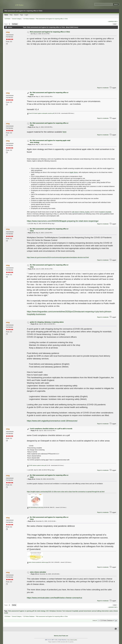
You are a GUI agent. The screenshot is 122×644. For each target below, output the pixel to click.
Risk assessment (14, 611)
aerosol (94, 611)
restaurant (68, 611)
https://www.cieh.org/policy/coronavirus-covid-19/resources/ (52, 421)
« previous (111, 21)
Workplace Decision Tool (57, 611)
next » (116, 21)
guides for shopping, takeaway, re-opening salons (47, 322)
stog (8, 32)
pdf (33, 611)
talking (99, 611)
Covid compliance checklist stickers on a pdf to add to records (51, 429)
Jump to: (95, 621)
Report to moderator (103, 88)
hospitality (75, 611)
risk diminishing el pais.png (35, 507)
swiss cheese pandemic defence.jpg (38, 562)
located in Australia (105, 212)
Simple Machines (62, 640)
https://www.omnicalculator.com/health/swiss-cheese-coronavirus (55, 598)
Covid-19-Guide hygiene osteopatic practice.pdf (41, 113)
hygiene (22, 611)
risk (35, 611)
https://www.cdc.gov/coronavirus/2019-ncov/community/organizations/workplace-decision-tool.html (58, 257)
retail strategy (41, 611)
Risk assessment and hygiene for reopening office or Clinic (50, 32)
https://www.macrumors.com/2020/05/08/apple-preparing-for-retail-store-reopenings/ (63, 221)
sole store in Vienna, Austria (81, 212)
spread (81, 611)
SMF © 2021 (55, 640)
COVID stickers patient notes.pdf (37, 465)
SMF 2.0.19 (48, 640)
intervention (105, 611)
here (64, 132)
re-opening (28, 611)
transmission (88, 611)
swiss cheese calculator (38, 572)
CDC (47, 611)
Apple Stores (74, 172)
